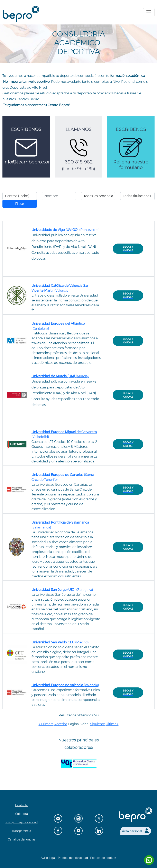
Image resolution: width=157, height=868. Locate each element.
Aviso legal (48, 858)
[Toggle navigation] (149, 12)
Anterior (61, 724)
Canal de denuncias (21, 839)
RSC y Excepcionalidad (22, 822)
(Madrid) (60, 642)
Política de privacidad (73, 858)
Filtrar (20, 204)
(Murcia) (60, 376)
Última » (112, 724)
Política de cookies (103, 858)
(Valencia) (65, 685)
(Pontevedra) (66, 230)
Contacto (22, 805)
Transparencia (21, 831)
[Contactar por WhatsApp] (149, 860)
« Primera (46, 724)
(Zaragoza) (62, 590)
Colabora (21, 814)
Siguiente (98, 724)
